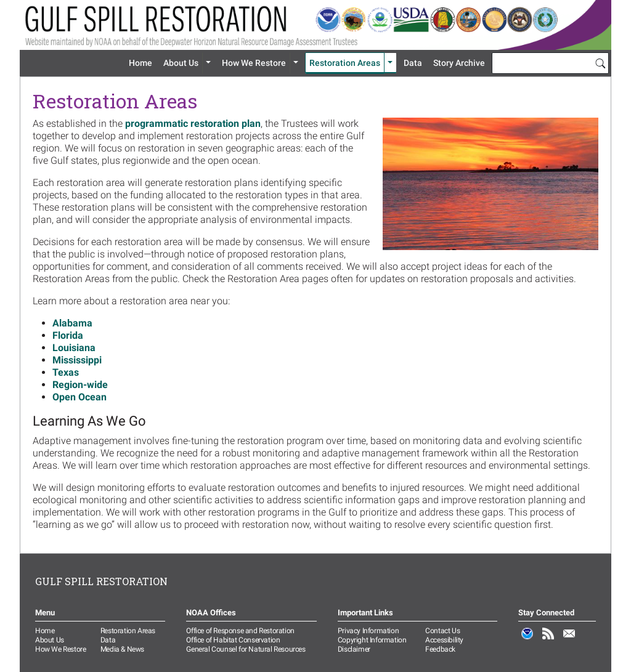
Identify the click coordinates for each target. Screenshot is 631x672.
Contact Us (442, 631)
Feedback (440, 649)
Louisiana (74, 348)
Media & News (122, 649)
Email (569, 640)
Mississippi (77, 360)
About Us (181, 63)
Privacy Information (368, 631)
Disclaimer (354, 649)
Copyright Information (372, 640)
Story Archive (459, 63)
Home (140, 63)
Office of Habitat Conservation (233, 640)
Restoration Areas (345, 63)
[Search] (600, 63)
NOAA (527, 640)
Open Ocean (79, 397)
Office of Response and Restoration (240, 631)
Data (413, 63)
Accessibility (444, 640)
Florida (68, 335)
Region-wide (80, 385)
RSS (548, 640)
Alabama (72, 323)
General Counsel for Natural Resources (246, 649)
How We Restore (254, 63)
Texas (66, 372)
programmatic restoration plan (193, 123)
